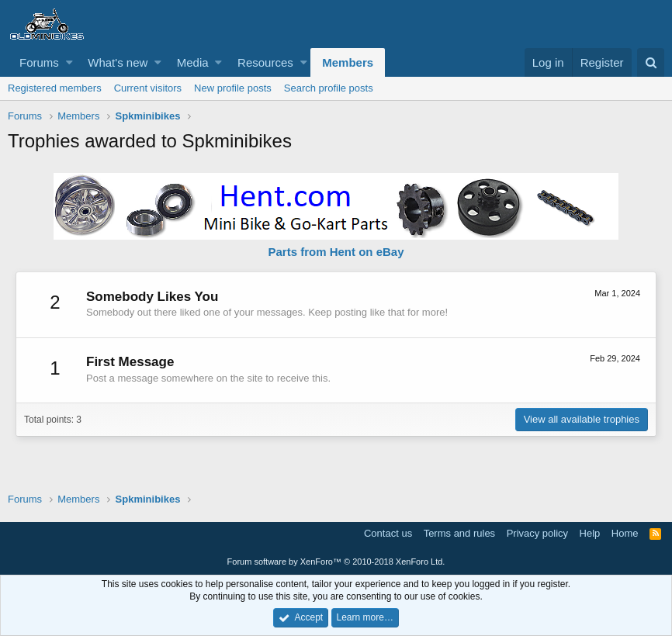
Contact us (388, 533)
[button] (69, 62)
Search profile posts (329, 88)
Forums (39, 62)
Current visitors (148, 88)
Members (348, 62)
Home (625, 533)
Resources (265, 62)
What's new (118, 62)
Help (590, 533)
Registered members (55, 88)
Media (193, 62)
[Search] (651, 62)
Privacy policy (537, 533)
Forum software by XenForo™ (336, 562)
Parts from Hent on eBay (336, 252)
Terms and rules (459, 533)
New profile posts (233, 88)
